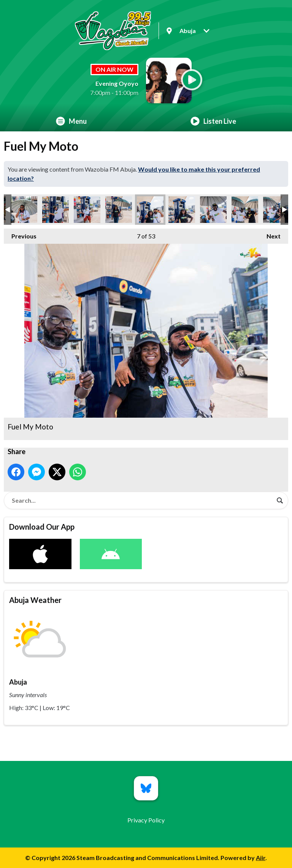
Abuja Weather (35, 600)
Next (270, 234)
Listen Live (213, 121)
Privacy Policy (146, 820)
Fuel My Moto (24, 210)
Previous (20, 234)
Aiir (261, 858)
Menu (71, 121)
